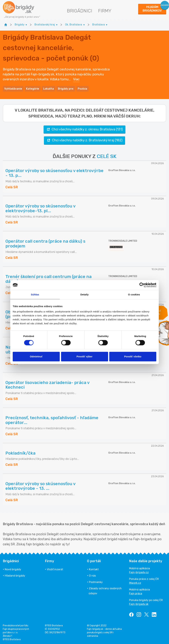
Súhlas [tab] (35, 294)
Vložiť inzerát (55, 569)
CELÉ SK (107, 156)
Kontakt (94, 569)
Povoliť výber (84, 356)
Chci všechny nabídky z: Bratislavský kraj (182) (84, 140)
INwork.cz (135, 582)
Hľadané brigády (15, 575)
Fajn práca (136, 593)
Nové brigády (13, 569)
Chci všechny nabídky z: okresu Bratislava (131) (84, 129)
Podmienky (96, 582)
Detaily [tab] (84, 294)
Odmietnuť (36, 356)
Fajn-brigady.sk (139, 604)
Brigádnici (79, 11)
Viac (76, 79)
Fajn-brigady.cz (139, 572)
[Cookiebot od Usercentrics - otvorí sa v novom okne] (142, 285)
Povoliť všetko (133, 356)
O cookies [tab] (134, 294)
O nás (92, 575)
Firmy (105, 11)
